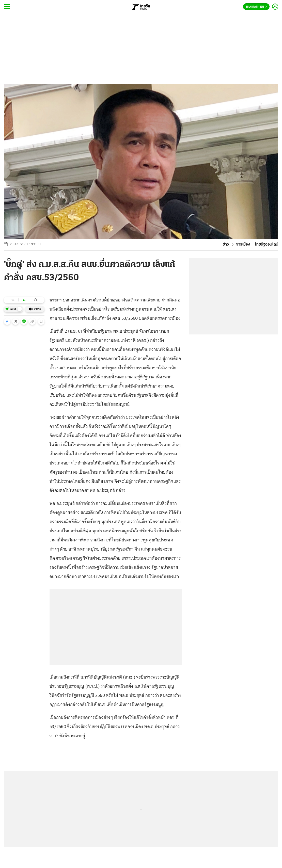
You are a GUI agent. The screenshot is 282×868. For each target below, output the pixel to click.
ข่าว (226, 245)
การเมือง (243, 245)
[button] (7, 322)
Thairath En (256, 7)
